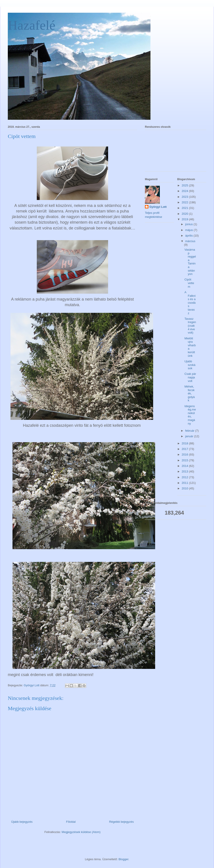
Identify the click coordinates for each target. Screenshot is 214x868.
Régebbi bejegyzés (121, 822)
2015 (185, 460)
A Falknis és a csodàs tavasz (190, 303)
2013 (185, 471)
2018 (185, 443)
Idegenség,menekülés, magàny (190, 415)
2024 (185, 191)
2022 (185, 202)
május (189, 230)
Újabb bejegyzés (22, 822)
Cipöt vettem (189, 283)
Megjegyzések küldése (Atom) (81, 832)
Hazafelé (32, 25)
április (189, 236)
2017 (185, 449)
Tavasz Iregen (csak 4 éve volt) (190, 326)
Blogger (123, 859)
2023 (185, 197)
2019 (185, 219)
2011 (185, 483)
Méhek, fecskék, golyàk (189, 393)
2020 (185, 214)
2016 (185, 455)
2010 (185, 488)
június (189, 224)
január (190, 436)
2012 (185, 477)
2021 (185, 208)
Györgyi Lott (158, 207)
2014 (185, 466)
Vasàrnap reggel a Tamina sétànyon (190, 262)
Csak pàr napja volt (190, 377)
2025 (185, 185)
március (190, 241)
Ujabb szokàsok (190, 365)
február (190, 431)
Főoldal (71, 822)
